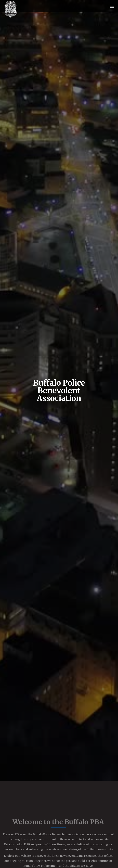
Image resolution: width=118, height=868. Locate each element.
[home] (11, 9)
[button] (112, 6)
